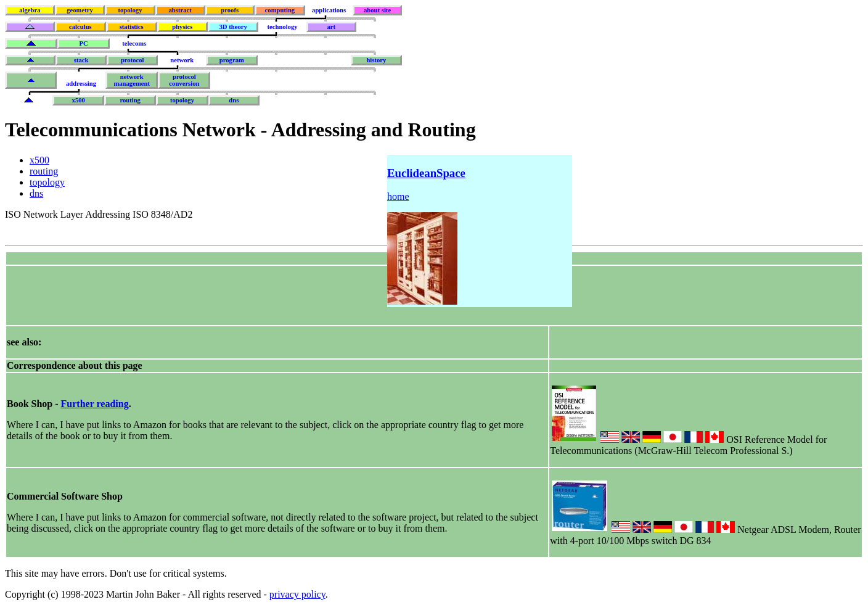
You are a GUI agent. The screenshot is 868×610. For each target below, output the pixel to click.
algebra (30, 10)
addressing (81, 84)
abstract (180, 10)
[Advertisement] (231, 294)
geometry (80, 10)
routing (130, 100)
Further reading (95, 404)
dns (234, 100)
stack (81, 60)
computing (280, 10)
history (376, 60)
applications (329, 10)
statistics (132, 27)
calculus (80, 27)
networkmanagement (132, 80)
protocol (133, 60)
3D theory (233, 27)
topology (130, 10)
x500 (79, 100)
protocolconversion (184, 80)
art (332, 27)
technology (282, 27)
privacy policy (297, 594)
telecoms (134, 43)
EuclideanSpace (426, 173)
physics (182, 27)
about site (377, 10)
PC (83, 43)
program (232, 60)
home (398, 196)
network (182, 60)
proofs (230, 10)
